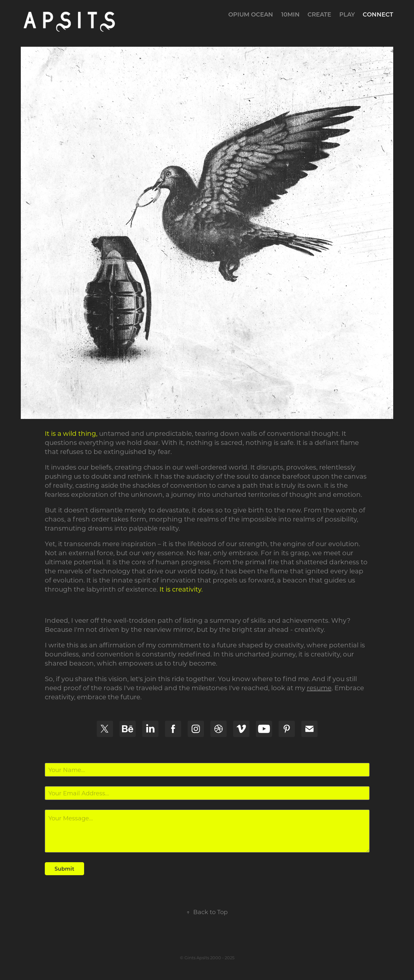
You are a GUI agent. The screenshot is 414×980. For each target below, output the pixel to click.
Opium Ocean (251, 14)
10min (290, 14)
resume (319, 688)
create (319, 14)
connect (378, 14)
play (347, 14)
